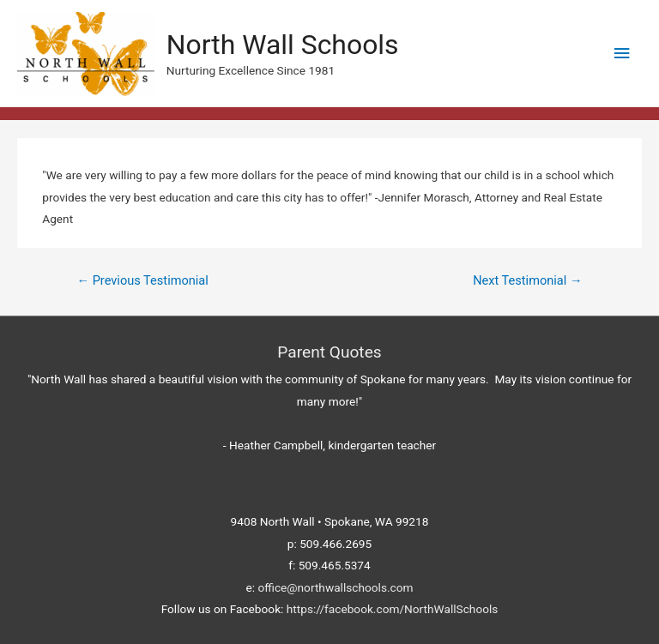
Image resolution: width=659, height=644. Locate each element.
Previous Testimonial (142, 280)
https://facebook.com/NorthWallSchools (393, 609)
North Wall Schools (283, 45)
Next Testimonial (527, 280)
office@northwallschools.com (335, 587)
